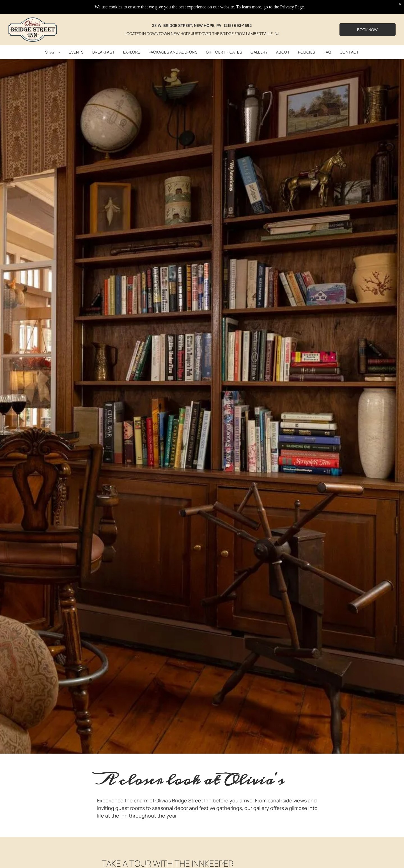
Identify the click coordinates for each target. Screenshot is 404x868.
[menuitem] (53, 52)
